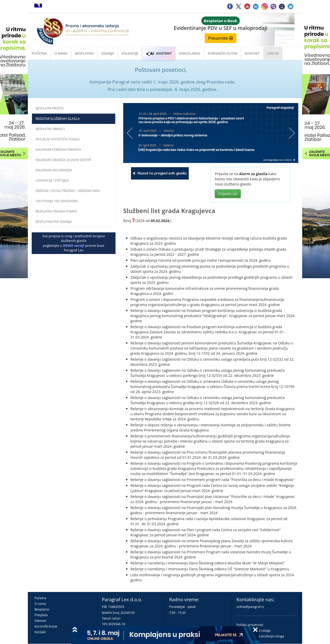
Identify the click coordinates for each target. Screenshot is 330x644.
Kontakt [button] (252, 53)
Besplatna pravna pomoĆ (56, 211)
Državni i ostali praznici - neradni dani (68, 191)
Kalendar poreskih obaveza (58, 150)
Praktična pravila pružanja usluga (260, 636)
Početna (39, 53)
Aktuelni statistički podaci (58, 139)
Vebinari (40, 621)
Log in (273, 53)
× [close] (297, 68)
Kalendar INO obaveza (54, 170)
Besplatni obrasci (50, 129)
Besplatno (84, 53)
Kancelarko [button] (189, 53)
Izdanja (108, 53)
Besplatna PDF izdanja (54, 222)
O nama (61, 53)
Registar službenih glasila (58, 119)
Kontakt (40, 632)
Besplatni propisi (50, 108)
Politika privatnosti (250, 625)
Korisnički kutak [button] (222, 53)
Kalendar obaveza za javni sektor (63, 160)
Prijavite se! (228, 194)
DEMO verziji (74, 245)
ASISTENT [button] (159, 53)
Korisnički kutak (46, 626)
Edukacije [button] (130, 53)
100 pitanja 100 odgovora (57, 201)
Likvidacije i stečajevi (52, 180)
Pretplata (41, 615)
